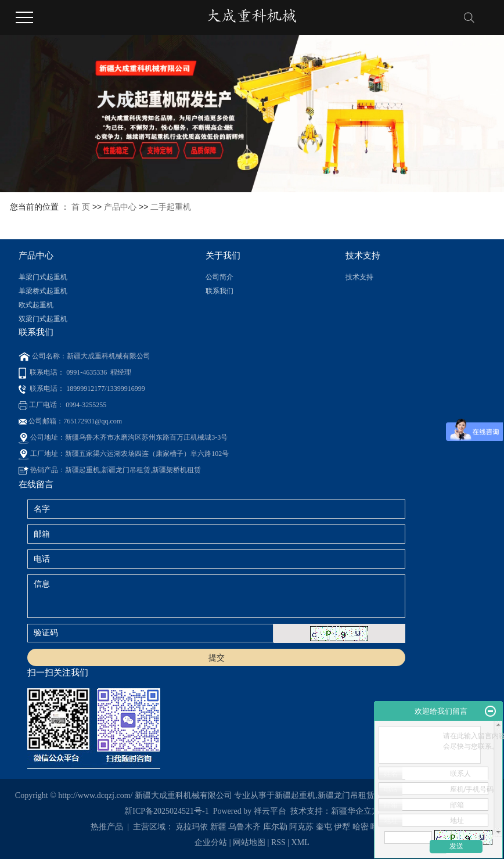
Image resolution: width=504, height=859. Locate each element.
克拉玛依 (192, 827)
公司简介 (219, 277)
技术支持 (359, 277)
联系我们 (219, 291)
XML (300, 842)
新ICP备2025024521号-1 (166, 811)
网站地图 (250, 842)
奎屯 (324, 827)
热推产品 (107, 827)
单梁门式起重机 (43, 277)
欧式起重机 (36, 305)
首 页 (81, 207)
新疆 (218, 827)
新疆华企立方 (355, 811)
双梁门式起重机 (43, 319)
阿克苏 (301, 827)
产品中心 (120, 207)
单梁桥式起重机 (43, 291)
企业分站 (211, 842)
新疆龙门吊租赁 (346, 795)
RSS (278, 842)
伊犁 (342, 827)
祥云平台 (270, 811)
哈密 (361, 827)
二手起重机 (171, 207)
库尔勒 (275, 827)
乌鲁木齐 (244, 827)
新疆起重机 (295, 795)
